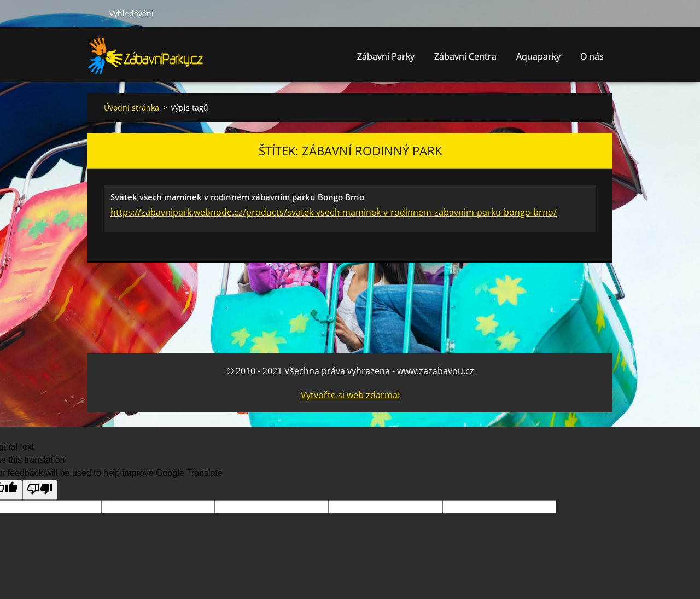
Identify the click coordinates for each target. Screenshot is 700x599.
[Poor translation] (40, 490)
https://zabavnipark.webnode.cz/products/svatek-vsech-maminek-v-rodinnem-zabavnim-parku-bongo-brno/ (334, 212)
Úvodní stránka (132, 107)
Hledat (94, 13)
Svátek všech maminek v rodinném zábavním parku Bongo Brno (237, 197)
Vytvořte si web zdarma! (350, 395)
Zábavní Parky (386, 59)
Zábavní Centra (465, 59)
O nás (592, 59)
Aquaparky (538, 59)
